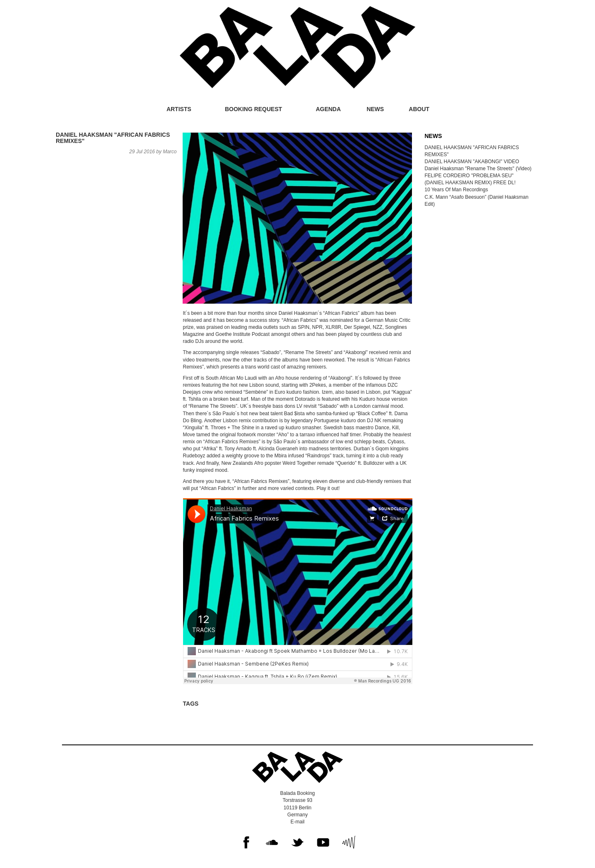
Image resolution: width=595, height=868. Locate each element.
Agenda (328, 109)
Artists (179, 109)
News (375, 109)
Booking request (253, 109)
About (419, 109)
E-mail (297, 822)
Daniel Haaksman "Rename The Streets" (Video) (478, 169)
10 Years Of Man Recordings (456, 190)
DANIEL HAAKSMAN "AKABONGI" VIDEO (472, 162)
